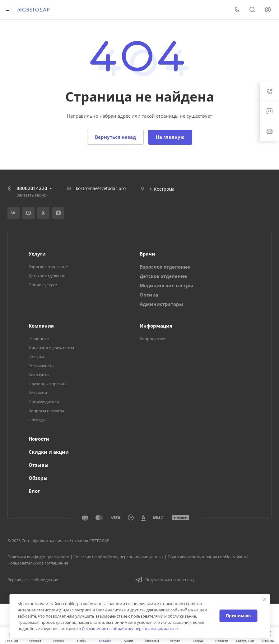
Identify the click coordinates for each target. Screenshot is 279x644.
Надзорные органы (47, 384)
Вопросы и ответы (46, 411)
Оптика (149, 295)
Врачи (147, 254)
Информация (156, 326)
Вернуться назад (115, 137)
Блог (34, 491)
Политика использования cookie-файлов (207, 557)
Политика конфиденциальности (38, 557)
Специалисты (42, 366)
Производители (44, 402)
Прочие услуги (43, 285)
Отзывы (36, 357)
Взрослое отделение (48, 267)
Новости (39, 439)
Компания (41, 326)
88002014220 (32, 188)
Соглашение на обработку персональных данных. (131, 628)
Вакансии (38, 393)
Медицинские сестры (166, 285)
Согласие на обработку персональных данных (119, 557)
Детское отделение (47, 276)
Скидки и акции (49, 452)
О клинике (39, 339)
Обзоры (38, 478)
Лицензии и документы (51, 348)
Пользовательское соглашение (38, 563)
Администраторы (161, 304)
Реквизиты (39, 375)
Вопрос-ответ (153, 339)
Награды (37, 420)
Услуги (37, 254)
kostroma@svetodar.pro (101, 188)
